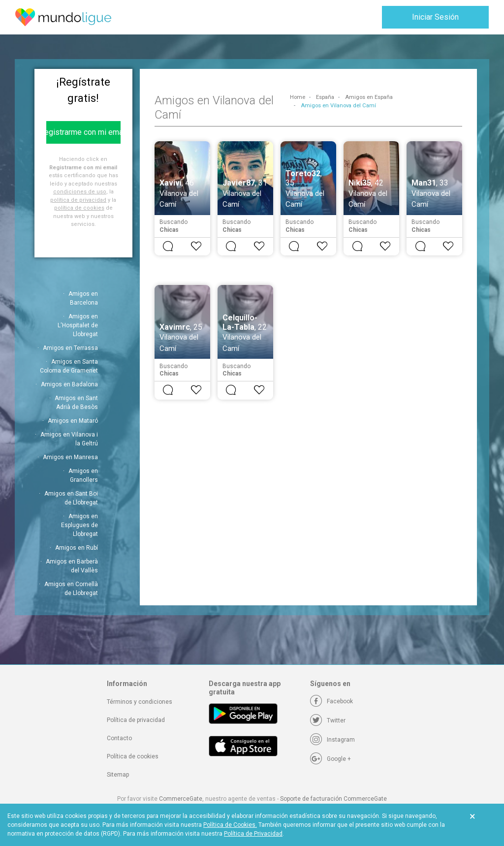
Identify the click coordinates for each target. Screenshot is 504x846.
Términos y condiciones (140, 702)
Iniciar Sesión (435, 17)
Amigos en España (369, 97)
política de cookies (79, 208)
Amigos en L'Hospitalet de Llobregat (78, 325)
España (325, 97)
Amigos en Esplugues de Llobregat (79, 525)
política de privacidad (78, 200)
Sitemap (118, 775)
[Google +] (331, 759)
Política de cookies (133, 756)
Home (298, 97)
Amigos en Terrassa (70, 348)
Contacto (119, 738)
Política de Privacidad (253, 834)
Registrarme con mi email (83, 132)
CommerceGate (181, 799)
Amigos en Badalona (69, 384)
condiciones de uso (80, 192)
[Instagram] (332, 740)
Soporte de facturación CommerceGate (333, 799)
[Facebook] (331, 701)
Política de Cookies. (230, 825)
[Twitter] (328, 721)
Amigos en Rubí (77, 548)
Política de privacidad (136, 720)
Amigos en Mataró (73, 421)
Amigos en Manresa (70, 457)
